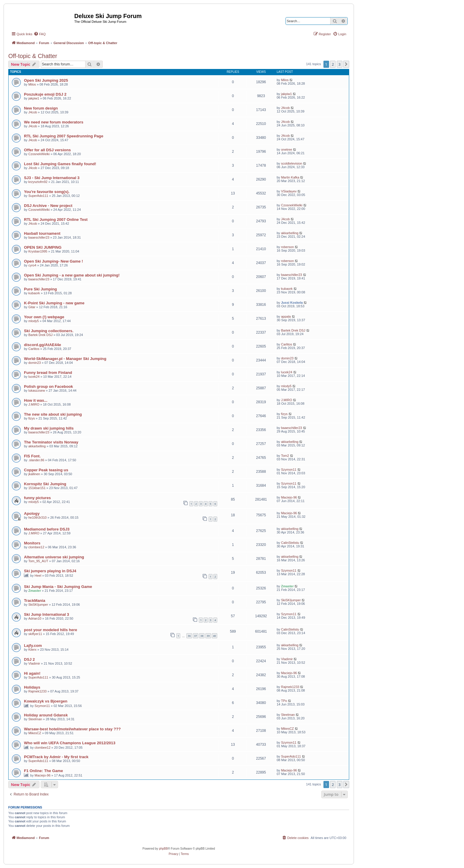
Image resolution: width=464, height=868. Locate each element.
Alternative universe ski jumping (54, 557)
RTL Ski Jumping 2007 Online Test (56, 220)
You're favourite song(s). (47, 192)
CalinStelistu (290, 543)
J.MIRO (34, 404)
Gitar (32, 307)
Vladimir (34, 663)
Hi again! (32, 673)
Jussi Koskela (292, 303)
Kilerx (33, 650)
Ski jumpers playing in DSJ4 (50, 571)
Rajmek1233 (38, 691)
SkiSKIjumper (38, 605)
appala (286, 316)
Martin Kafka (290, 177)
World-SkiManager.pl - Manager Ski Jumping (65, 359)
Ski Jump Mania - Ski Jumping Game (58, 587)
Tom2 (285, 456)
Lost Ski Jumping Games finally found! (60, 164)
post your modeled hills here (51, 630)
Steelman (35, 719)
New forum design (41, 108)
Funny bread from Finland (48, 373)
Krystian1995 (38, 251)
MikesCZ (35, 733)
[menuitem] (40, 34)
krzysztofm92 (38, 182)
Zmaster (35, 591)
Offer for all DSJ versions (47, 150)
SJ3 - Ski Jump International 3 (52, 178)
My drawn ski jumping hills (49, 428)
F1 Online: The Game (43, 771)
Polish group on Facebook (49, 386)
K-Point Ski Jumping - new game (54, 303)
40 (215, 636)
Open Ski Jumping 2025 (46, 80)
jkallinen (34, 474)
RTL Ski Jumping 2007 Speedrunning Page (64, 136)
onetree (287, 150)
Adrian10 (35, 618)
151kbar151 (37, 488)
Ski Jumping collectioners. (49, 331)
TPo (284, 701)
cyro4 (32, 265)
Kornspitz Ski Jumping (45, 484)
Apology (32, 513)
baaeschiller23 (39, 237)
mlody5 (34, 321)
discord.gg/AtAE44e (42, 345)
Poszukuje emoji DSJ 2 (45, 94)
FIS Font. (32, 456)
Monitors (32, 543)
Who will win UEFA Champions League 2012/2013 (70, 743)
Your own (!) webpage (44, 317)
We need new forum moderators (54, 122)
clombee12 (36, 547)
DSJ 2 (29, 659)
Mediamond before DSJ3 (47, 529)
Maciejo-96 (289, 497)
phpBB (163, 849)
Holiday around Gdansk (46, 715)
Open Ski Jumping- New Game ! (53, 261)
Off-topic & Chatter (33, 56)
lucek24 (34, 377)
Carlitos (34, 349)
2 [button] (333, 64)
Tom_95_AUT (38, 561)
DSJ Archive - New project (48, 206)
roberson (287, 247)
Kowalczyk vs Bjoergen (46, 701)
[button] (346, 64)
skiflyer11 (35, 634)
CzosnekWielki (39, 154)
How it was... (36, 400)
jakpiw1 (34, 98)
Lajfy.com (33, 646)
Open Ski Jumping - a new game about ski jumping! (72, 275)
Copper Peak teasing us (46, 470)
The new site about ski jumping (53, 414)
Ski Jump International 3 (46, 614)
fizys (32, 418)
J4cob (33, 112)
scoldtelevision (292, 163)
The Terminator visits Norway (51, 442)
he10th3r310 (38, 517)
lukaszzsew (37, 390)
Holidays (32, 687)
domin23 (35, 363)
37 (196, 636)
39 (208, 636)
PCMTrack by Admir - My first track (56, 757)
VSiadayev (289, 191)
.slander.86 (36, 460)
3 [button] (340, 64)
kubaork (34, 293)
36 (189, 636)
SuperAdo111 (38, 196)
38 (202, 636)
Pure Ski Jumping (40, 289)
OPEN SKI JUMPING (43, 247)
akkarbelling (290, 233)
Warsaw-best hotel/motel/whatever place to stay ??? (72, 729)
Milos (32, 84)
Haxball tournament (42, 233)
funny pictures (37, 498)
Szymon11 (289, 470)
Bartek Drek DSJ (41, 335)
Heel (38, 576)
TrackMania (35, 601)
